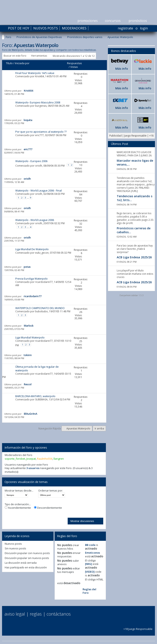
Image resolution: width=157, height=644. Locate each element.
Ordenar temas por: (50, 491)
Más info (122, 69)
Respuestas (75, 63)
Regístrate (125, 28)
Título (9, 63)
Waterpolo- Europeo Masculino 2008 (38, 102)
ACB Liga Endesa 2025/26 (134, 257)
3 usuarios (33, 468)
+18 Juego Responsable (138, 627)
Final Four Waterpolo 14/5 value (35, 73)
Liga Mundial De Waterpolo (32, 249)
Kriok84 (40, 76)
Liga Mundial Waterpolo (30, 337)
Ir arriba (99, 428)
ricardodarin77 (44, 282)
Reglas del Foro (89, 591)
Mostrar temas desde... (19, 491)
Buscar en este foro (15, 56)
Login (144, 28)
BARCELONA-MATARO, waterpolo (35, 396)
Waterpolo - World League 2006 (35, 220)
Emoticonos (93, 553)
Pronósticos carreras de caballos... (134, 230)
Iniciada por (22, 63)
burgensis (41, 106)
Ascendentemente (18, 508)
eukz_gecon (42, 253)
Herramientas (39, 56)
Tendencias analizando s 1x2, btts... (135, 198)
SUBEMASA (41, 399)
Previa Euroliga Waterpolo (31, 279)
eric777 (39, 135)
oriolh (39, 166)
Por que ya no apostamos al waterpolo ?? (41, 132)
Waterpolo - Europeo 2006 (31, 161)
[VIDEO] (90, 572)
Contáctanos (59, 614)
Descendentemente (48, 508)
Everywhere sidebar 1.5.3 (132, 295)
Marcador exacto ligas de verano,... (135, 162)
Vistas (74, 67)
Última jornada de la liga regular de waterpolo (37, 368)
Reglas (36, 614)
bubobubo (41, 311)
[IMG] (89, 564)
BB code (90, 545)
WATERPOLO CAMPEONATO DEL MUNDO (40, 308)
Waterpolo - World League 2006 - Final (39, 190)
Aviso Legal (15, 614)
